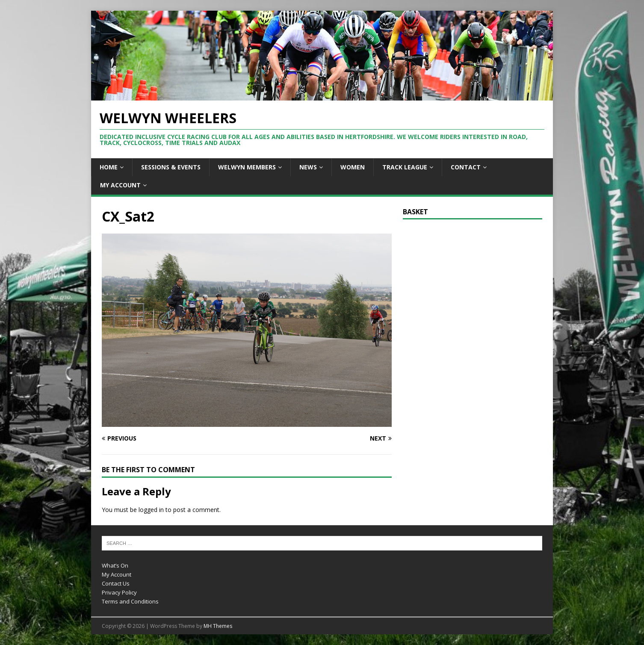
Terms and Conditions (130, 601)
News (308, 167)
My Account (120, 185)
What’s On (115, 565)
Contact (466, 167)
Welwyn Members (247, 167)
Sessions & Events (171, 167)
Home (109, 167)
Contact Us (116, 583)
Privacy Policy (119, 592)
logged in (151, 510)
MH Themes (218, 626)
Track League (405, 167)
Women (353, 167)
